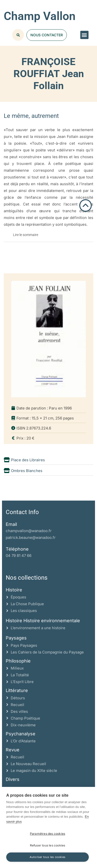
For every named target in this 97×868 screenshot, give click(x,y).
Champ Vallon (40, 16)
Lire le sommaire (26, 235)
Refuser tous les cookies (48, 845)
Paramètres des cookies (48, 834)
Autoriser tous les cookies (48, 857)
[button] (84, 35)
